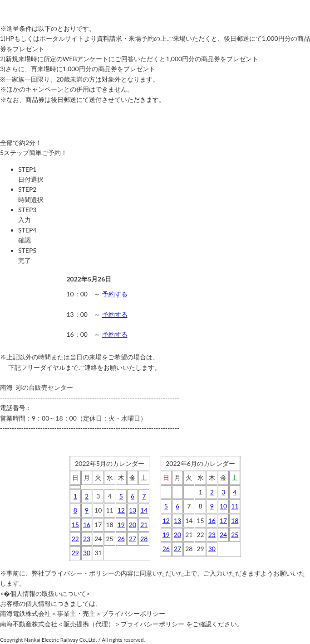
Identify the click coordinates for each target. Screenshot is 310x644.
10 (223, 506)
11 (235, 506)
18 (235, 521)
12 (121, 510)
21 (144, 525)
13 (133, 510)
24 (223, 535)
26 (121, 539)
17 (223, 521)
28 (144, 539)
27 (133, 539)
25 (235, 535)
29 (75, 553)
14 (144, 510)
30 (87, 553)
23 (87, 539)
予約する (115, 294)
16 (87, 525)
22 (75, 539)
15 (75, 525)
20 (133, 525)
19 (121, 525)
